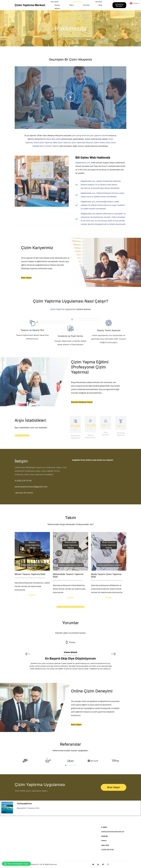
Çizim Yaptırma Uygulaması (63, 309)
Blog (100, 5)
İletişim (57, 8)
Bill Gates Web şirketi (52, 139)
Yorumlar (86, 5)
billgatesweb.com (83, 163)
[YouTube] (93, 865)
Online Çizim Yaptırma (43, 143)
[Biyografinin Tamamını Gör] (40, 808)
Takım (71, 5)
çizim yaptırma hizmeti (99, 135)
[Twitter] (103, 865)
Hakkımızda (77, 2)
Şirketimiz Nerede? (119, 5)
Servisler (99, 2)
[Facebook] (108, 865)
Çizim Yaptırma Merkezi (30, 5)
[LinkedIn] (98, 865)
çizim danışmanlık (79, 135)
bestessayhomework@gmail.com (113, 831)
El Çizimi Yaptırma (52, 146)
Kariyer (57, 5)
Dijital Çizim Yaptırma (62, 143)
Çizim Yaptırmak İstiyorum (82, 143)
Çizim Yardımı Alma (102, 143)
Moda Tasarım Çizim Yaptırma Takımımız (107, 580)
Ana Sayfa (54, 2)
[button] (70, 98)
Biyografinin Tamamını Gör (28, 808)
